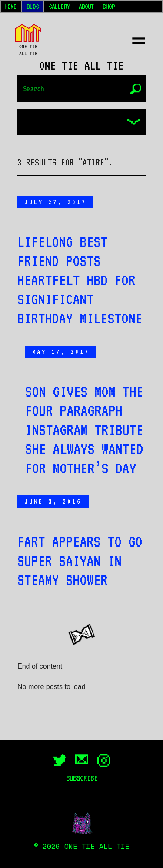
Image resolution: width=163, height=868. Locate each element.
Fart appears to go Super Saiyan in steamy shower (80, 561)
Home (10, 7)
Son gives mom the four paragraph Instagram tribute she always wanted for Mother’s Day (84, 430)
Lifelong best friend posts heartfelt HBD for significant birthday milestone (80, 280)
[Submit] (136, 89)
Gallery (59, 7)
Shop (109, 7)
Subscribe (82, 778)
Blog (33, 7)
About (86, 7)
